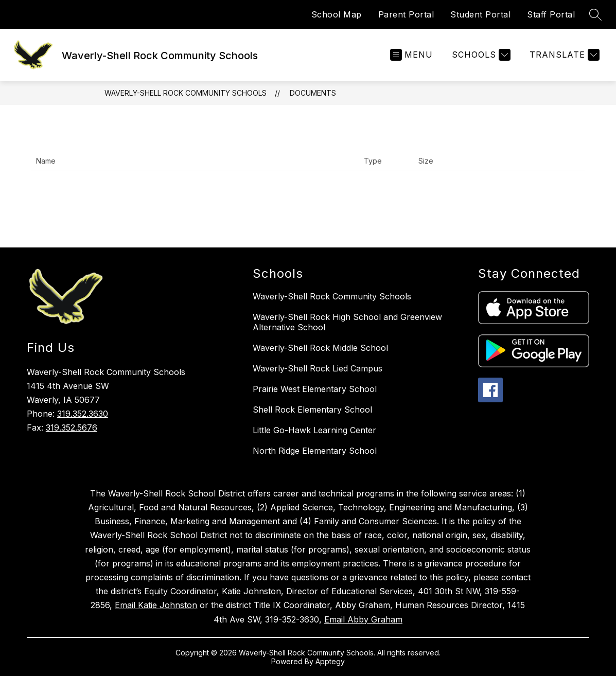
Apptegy (330, 661)
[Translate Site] (563, 55)
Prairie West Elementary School (315, 389)
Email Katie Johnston (156, 605)
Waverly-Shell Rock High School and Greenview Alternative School (347, 322)
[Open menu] (411, 55)
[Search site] (595, 14)
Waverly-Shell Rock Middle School (320, 348)
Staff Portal (551, 14)
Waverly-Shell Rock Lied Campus (318, 368)
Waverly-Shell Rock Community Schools (186, 93)
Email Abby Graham (363, 619)
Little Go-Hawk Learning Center (314, 430)
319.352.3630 (83, 414)
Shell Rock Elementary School (312, 410)
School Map (337, 14)
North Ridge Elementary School (315, 451)
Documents (313, 93)
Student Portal (480, 14)
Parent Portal (406, 14)
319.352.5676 (72, 428)
